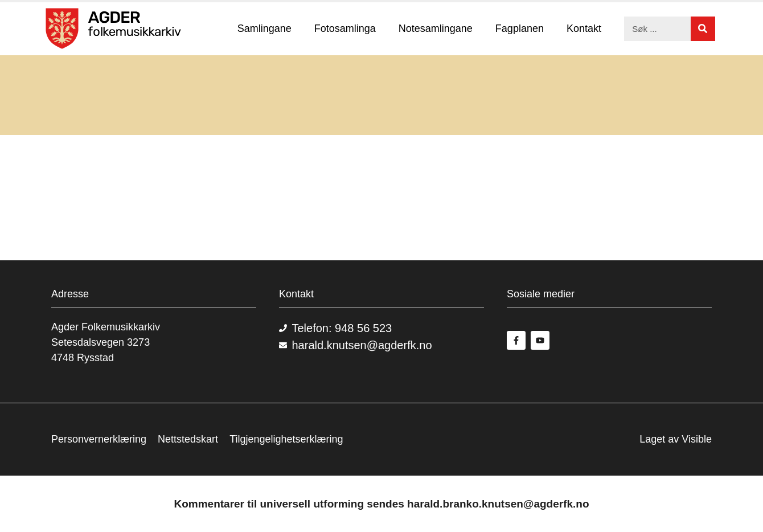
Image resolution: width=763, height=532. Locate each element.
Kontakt (584, 28)
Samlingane (264, 28)
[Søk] (703, 29)
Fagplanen (520, 28)
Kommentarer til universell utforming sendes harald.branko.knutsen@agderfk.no (381, 504)
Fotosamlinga (345, 28)
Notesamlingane (436, 28)
